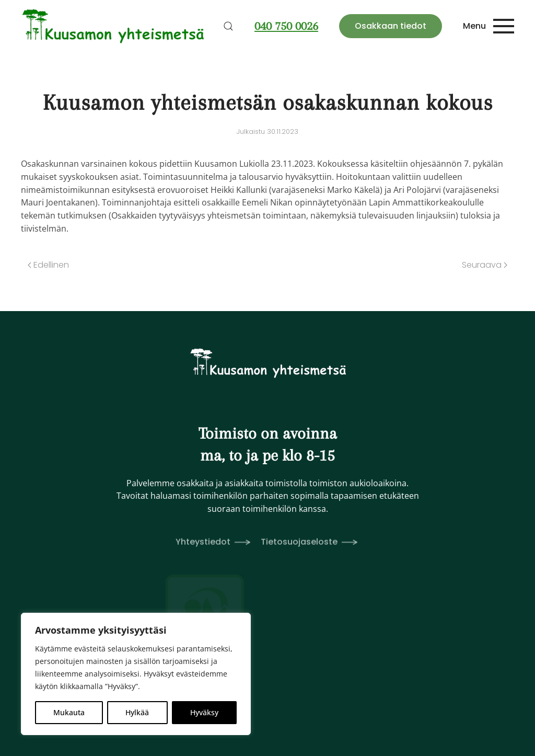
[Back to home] (114, 26)
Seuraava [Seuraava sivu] (485, 265)
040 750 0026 (286, 26)
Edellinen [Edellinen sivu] (48, 265)
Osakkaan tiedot (391, 26)
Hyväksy (204, 712)
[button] (228, 26)
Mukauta (69, 712)
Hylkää (137, 712)
